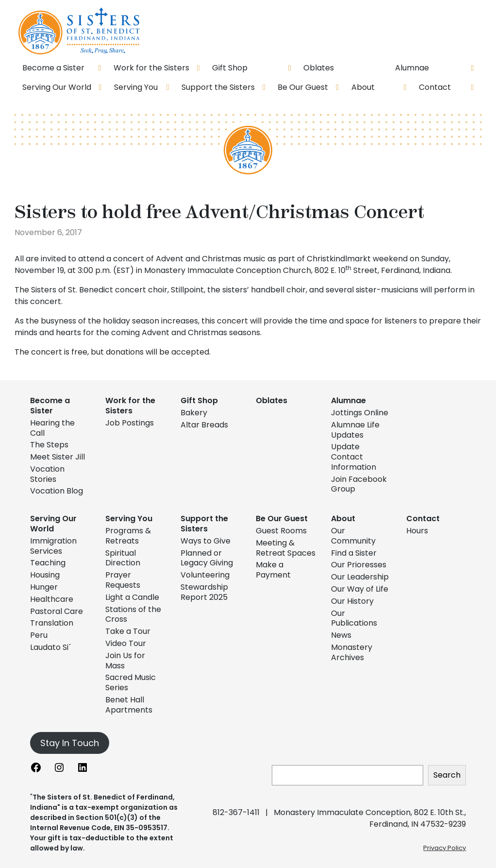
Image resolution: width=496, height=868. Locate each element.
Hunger (44, 587)
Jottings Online (360, 413)
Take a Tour (128, 631)
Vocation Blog (57, 491)
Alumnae (348, 400)
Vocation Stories (47, 474)
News (341, 635)
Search (447, 775)
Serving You (129, 519)
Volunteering (205, 575)
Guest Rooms (281, 531)
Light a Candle (132, 597)
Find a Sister (354, 553)
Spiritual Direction (123, 558)
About (343, 519)
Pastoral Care (57, 611)
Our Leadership (360, 577)
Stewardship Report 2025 (204, 592)
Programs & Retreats (128, 536)
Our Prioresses (359, 565)
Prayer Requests (123, 580)
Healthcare (52, 599)
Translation (52, 623)
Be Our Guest (282, 519)
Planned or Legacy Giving (207, 558)
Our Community (353, 536)
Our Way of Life (360, 589)
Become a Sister (50, 406)
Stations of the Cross (133, 614)
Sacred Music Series (131, 682)
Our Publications (354, 618)
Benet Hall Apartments (129, 705)
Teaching (48, 563)
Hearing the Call (52, 428)
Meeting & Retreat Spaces (286, 548)
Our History (352, 601)
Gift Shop (199, 400)
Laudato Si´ (50, 647)
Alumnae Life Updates (355, 430)
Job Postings (130, 423)
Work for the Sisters (130, 406)
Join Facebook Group (359, 484)
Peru (39, 635)
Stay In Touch (70, 743)
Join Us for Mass (125, 661)
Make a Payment (273, 570)
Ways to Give (206, 541)
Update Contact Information (354, 457)
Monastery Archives (352, 652)
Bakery (194, 413)
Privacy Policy (445, 848)
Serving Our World (53, 524)
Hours (417, 531)
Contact (423, 519)
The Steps (49, 445)
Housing (45, 575)
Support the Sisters (204, 524)
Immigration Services (53, 546)
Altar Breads (204, 425)
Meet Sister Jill (58, 457)
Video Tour (126, 643)
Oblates (272, 400)
